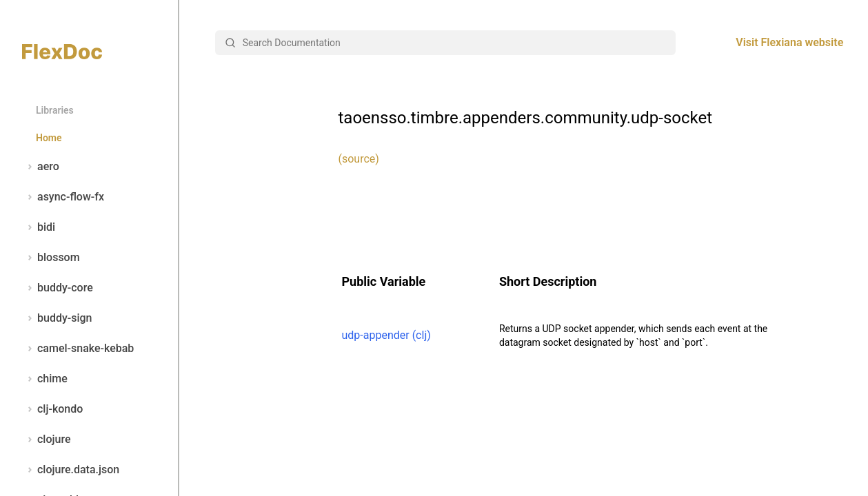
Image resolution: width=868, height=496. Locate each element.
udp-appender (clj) (386, 335)
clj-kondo (52, 409)
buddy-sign (57, 318)
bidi (39, 227)
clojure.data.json (71, 470)
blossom (51, 258)
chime (45, 379)
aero (41, 167)
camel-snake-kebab (78, 349)
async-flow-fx (63, 197)
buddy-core (58, 288)
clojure (47, 440)
